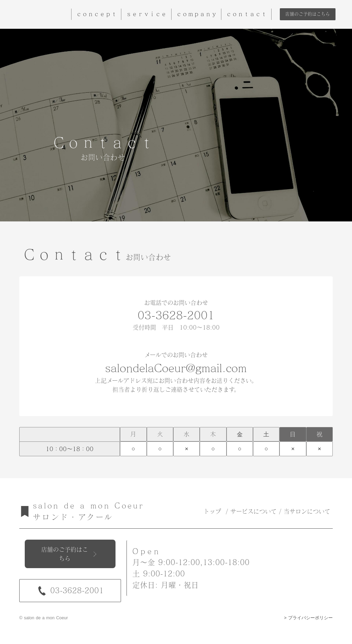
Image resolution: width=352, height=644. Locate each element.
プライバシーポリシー (310, 618)
